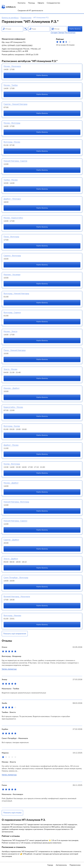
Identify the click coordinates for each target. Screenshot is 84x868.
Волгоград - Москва (12, 142)
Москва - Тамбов (11, 85)
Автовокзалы (61, 865)
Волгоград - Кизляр (12, 426)
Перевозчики (26, 18)
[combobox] (12, 29)
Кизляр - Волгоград (12, 464)
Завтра (61, 33)
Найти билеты (75, 29)
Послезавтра (70, 33)
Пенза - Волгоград (11, 237)
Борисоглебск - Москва (13, 407)
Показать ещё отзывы (12, 813)
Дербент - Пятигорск (12, 199)
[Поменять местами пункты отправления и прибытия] (26, 29)
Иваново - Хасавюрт (12, 275)
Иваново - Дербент (12, 388)
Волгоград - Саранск (12, 312)
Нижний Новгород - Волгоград (16, 502)
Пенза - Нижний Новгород (15, 350)
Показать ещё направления (15, 634)
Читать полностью (9, 669)
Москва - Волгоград (12, 123)
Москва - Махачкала (12, 66)
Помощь (32, 3)
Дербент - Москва (11, 445)
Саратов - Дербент (11, 540)
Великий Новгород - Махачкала (17, 596)
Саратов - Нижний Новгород (15, 104)
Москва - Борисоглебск (13, 218)
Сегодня (54, 33)
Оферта (41, 3)
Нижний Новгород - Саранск (15, 521)
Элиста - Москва (10, 369)
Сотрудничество (53, 3)
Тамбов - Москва (11, 180)
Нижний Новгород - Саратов (15, 161)
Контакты (22, 3)
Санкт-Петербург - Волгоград (16, 578)
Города (50, 865)
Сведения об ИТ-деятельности (30, 11)
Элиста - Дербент (11, 559)
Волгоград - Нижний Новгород (16, 294)
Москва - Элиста (10, 331)
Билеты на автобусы (10, 18)
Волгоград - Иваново (12, 615)
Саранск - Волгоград (12, 256)
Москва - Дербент (11, 483)
